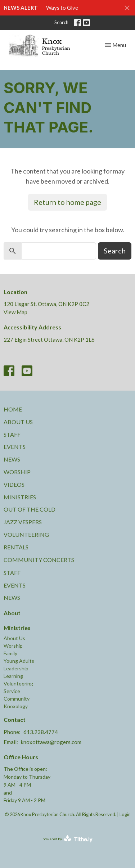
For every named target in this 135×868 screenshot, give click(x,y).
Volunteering (26, 534)
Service (12, 691)
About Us (18, 422)
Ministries (20, 497)
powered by (67, 839)
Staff (12, 434)
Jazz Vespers (23, 522)
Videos (14, 484)
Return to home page (67, 202)
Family (10, 653)
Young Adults (19, 661)
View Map (15, 312)
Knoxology (16, 706)
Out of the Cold (30, 509)
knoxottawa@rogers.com (51, 742)
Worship (17, 472)
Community (17, 699)
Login (125, 814)
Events (15, 447)
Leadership (16, 668)
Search (61, 22)
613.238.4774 (41, 732)
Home (13, 409)
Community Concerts (39, 560)
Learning (13, 676)
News (12, 459)
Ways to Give (62, 8)
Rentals (16, 547)
